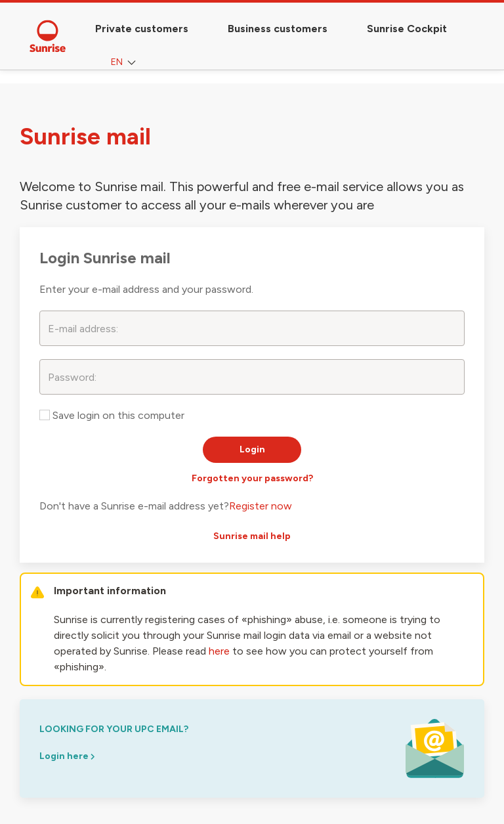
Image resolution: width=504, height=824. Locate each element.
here (219, 651)
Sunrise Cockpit (407, 29)
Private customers (142, 29)
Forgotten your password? (252, 478)
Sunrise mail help (252, 536)
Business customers (278, 29)
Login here (67, 756)
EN (125, 63)
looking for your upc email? (114, 729)
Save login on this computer (112, 415)
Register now (261, 506)
